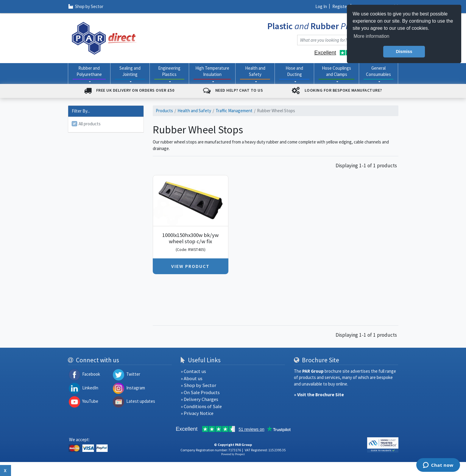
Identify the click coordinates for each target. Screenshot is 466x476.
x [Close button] (6, 470)
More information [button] (371, 36)
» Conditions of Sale (201, 406)
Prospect (240, 454)
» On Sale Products (200, 392)
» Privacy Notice (197, 413)
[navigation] (104, 38)
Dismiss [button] (404, 51)
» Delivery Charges (200, 399)
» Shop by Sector (198, 385)
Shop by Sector (86, 6)
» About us (192, 379)
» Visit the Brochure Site (319, 395)
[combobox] (342, 40)
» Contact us (193, 371)
